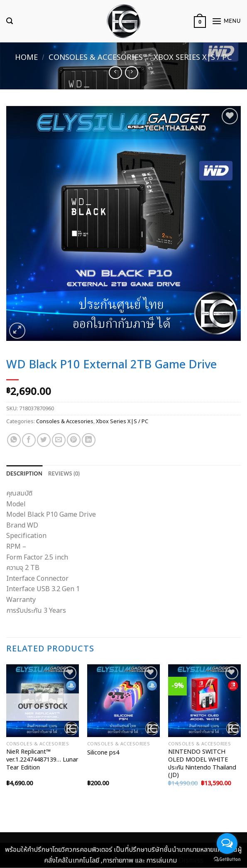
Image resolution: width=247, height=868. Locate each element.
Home (26, 57)
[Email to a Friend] (59, 440)
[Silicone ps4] (124, 701)
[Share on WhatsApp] (14, 440)
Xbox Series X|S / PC (193, 57)
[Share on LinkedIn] (89, 440)
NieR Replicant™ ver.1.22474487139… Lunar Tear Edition (42, 760)
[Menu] (226, 21)
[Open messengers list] (227, 843)
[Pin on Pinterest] (74, 440)
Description (24, 473)
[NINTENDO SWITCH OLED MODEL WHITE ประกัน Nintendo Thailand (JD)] (204, 701)
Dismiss (191, 861)
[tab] (24, 473)
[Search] (10, 21)
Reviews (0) (64, 473)
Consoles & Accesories (96, 57)
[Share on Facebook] (29, 440)
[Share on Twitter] (44, 440)
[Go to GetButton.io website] (227, 859)
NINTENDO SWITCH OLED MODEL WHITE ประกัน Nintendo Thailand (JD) (202, 764)
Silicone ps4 (103, 753)
